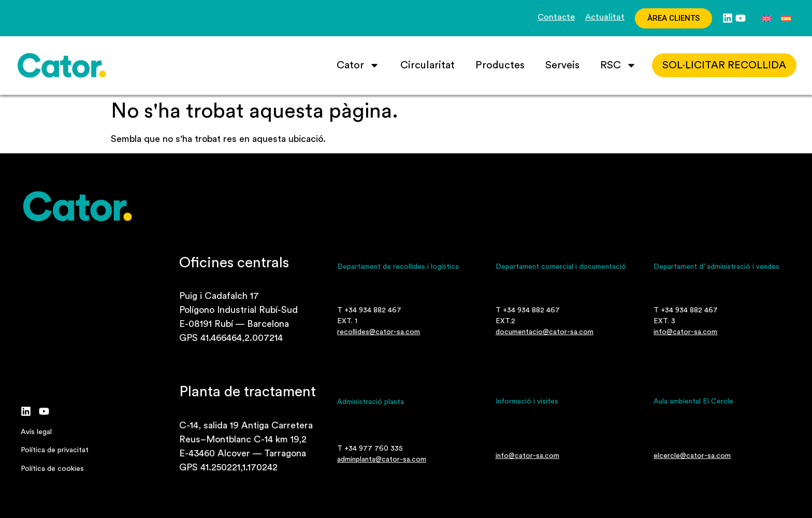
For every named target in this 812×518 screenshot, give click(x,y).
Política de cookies (52, 469)
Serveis (562, 65)
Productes (500, 65)
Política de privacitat (55, 450)
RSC (618, 65)
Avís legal (36, 432)
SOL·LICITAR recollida (724, 65)
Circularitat (427, 65)
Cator (358, 65)
